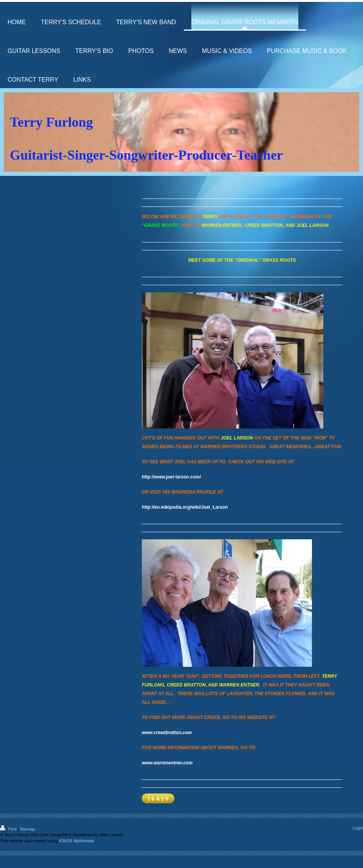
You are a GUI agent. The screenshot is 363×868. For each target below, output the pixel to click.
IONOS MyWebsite (77, 841)
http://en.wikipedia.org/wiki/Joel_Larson (185, 507)
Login (358, 828)
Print (9, 829)
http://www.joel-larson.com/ (171, 477)
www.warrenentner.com (167, 763)
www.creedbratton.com (167, 733)
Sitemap (28, 829)
